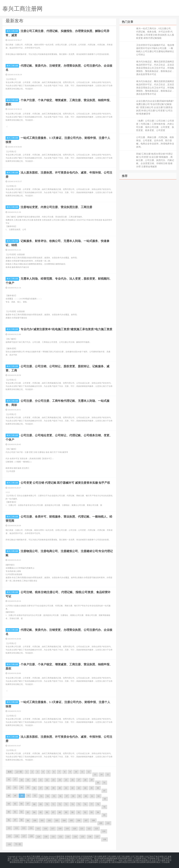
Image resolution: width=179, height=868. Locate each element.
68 (34, 804)
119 (67, 829)
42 (72, 788)
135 (82, 837)
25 (66, 780)
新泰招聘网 (123, 858)
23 (53, 780)
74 (72, 804)
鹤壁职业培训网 (129, 862)
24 (60, 780)
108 (93, 820)
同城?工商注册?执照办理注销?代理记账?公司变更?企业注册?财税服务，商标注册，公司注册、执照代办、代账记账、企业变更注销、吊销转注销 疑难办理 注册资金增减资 (155, 160)
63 (105, 799)
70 (47, 804)
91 (79, 812)
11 (82, 772)
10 (76, 772)
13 (95, 774)
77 (92, 804)
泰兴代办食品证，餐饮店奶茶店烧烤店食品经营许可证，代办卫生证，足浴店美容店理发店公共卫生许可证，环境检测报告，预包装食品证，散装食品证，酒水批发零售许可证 (155, 68)
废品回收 (77, 857)
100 (35, 820)
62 (99, 796)
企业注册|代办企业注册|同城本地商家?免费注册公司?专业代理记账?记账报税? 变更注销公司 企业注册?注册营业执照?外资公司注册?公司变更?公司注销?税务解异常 (155, 107)
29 (92, 780)
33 (15, 788)
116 (45, 829)
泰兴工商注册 (13, 31)
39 (53, 788)
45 (92, 788)
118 (60, 829)
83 (28, 812)
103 (57, 820)
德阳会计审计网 (26, 860)
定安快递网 (103, 862)
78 (98, 804)
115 (38, 829)
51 (29, 796)
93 (92, 812)
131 (53, 837)
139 (9, 844)
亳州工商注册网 (67, 862)
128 (31, 836)
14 (101, 774)
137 (97, 837)
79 (104, 807)
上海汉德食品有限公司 (33, 862)
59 (79, 796)
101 (42, 820)
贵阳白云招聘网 (64, 860)
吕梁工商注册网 (123, 857)
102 (49, 820)
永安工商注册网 (159, 860)
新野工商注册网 (109, 857)
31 (104, 783)
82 (21, 812)
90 (72, 812)
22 (47, 780)
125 (9, 836)
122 (89, 829)
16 (9, 779)
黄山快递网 (99, 858)
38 (47, 788)
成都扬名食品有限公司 (68, 858)
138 (104, 839)
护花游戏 (85, 857)
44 (85, 788)
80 (9, 812)
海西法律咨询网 (50, 860)
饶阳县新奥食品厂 (86, 858)
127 (24, 836)
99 (28, 820)
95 (104, 815)
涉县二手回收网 (162, 858)
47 (104, 791)
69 (41, 804)
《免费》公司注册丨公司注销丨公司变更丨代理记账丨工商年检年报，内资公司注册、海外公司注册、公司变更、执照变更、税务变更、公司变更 (155, 126)
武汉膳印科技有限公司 (142, 860)
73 (66, 804)
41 (66, 788)
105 (71, 820)
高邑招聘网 (141, 862)
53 (41, 796)
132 (61, 837)
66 (21, 804)
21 (41, 780)
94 (98, 812)
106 (79, 820)
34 (21, 788)
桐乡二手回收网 (163, 862)
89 (66, 812)
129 (39, 837)
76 (85, 804)
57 (67, 796)
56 (60, 796)
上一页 (19, 772)
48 (9, 796)
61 (92, 796)
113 (24, 828)
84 (34, 812)
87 (53, 812)
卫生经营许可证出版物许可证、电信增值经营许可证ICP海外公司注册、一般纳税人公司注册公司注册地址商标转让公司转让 (155, 50)
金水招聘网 (38, 860)
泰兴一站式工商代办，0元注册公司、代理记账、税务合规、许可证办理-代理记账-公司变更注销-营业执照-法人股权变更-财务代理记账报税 (155, 33)
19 (28, 780)
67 (28, 804)
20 (34, 780)
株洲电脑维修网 (111, 858)
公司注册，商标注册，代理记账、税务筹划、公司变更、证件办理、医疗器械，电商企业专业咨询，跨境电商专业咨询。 (155, 142)
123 (97, 829)
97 (15, 820)
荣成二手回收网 (149, 858)
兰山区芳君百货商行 (52, 862)
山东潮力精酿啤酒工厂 (108, 860)
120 (75, 829)
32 (9, 788)
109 (101, 823)
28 (85, 780)
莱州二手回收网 (135, 858)
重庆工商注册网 (78, 860)
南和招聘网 (151, 862)
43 (79, 788)
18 (21, 780)
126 (17, 836)
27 (79, 780)
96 (9, 820)
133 (68, 837)
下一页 (18, 844)
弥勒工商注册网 (125, 860)
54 (48, 796)
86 (47, 812)
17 (15, 779)
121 (82, 829)
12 (89, 772)
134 (75, 837)
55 (54, 796)
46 (98, 788)
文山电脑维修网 (91, 862)
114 (31, 828)
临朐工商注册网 (92, 860)
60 (86, 796)
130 (46, 837)
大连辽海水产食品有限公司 (156, 857)
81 (15, 812)
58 (73, 796)
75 (79, 804)
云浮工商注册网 (137, 857)
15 (108, 774)
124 (104, 831)
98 (21, 820)
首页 (10, 772)
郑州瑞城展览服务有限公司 (47, 858)
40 (60, 788)
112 (16, 828)
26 (72, 780)
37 (41, 788)
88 (60, 812)
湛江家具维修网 (115, 862)
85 (41, 812)
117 (53, 829)
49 (15, 796)
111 (9, 828)
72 (60, 804)
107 (86, 820)
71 (53, 804)
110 (108, 823)
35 (28, 788)
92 (85, 812)
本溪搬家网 (79, 862)
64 (9, 804)
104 (64, 820)
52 (35, 796)
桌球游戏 (31, 858)
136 (90, 837)
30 (98, 783)
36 (34, 788)
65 (15, 804)
